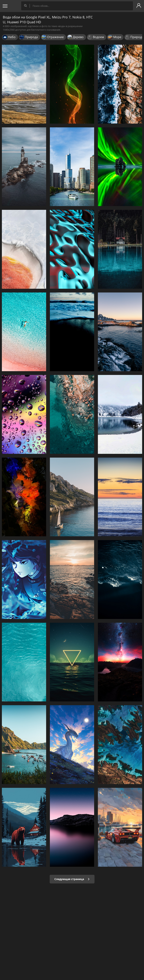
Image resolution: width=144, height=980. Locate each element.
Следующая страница (72, 879)
